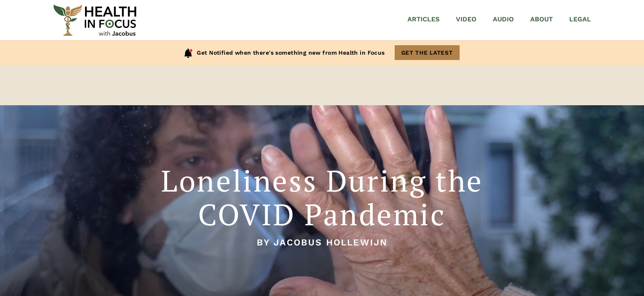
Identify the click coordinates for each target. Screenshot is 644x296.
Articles (423, 19)
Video (466, 19)
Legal (580, 19)
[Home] (95, 20)
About (542, 19)
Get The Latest (427, 53)
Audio (503, 19)
